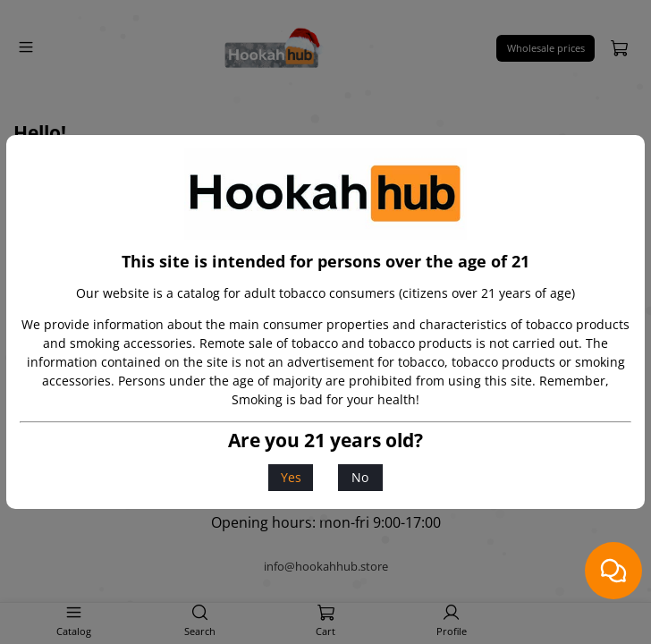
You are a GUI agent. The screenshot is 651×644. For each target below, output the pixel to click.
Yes (291, 477)
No (360, 477)
